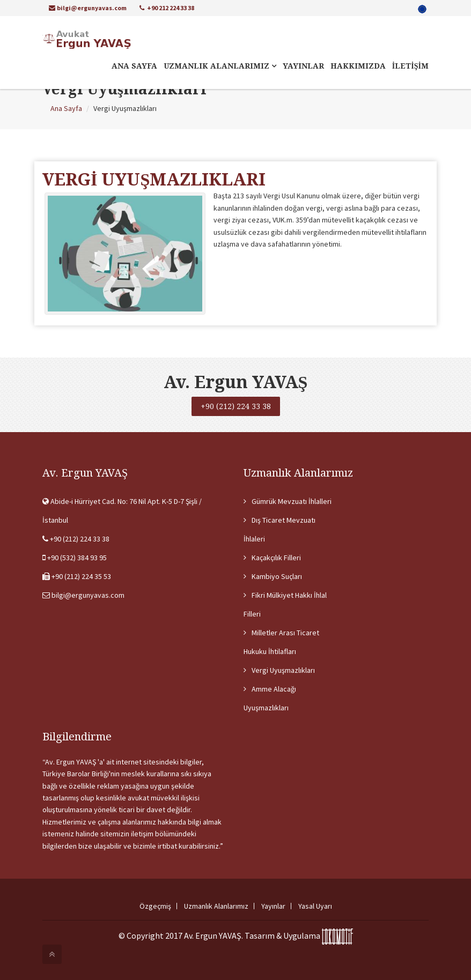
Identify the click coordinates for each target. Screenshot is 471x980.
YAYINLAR (303, 66)
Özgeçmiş (155, 906)
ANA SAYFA (134, 66)
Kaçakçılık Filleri (276, 558)
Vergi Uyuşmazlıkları (283, 670)
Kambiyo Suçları (277, 576)
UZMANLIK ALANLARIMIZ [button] (220, 66)
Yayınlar (273, 906)
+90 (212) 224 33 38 (236, 406)
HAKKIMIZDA (358, 66)
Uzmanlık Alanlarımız (216, 906)
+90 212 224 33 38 (167, 8)
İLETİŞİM (410, 66)
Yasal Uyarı (315, 906)
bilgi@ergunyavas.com (88, 8)
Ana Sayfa (66, 108)
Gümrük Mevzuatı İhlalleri (292, 501)
